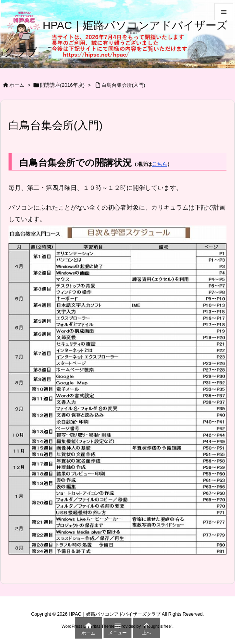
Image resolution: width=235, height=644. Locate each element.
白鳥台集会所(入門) (124, 85)
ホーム (17, 85)
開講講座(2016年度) (62, 85)
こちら (160, 164)
